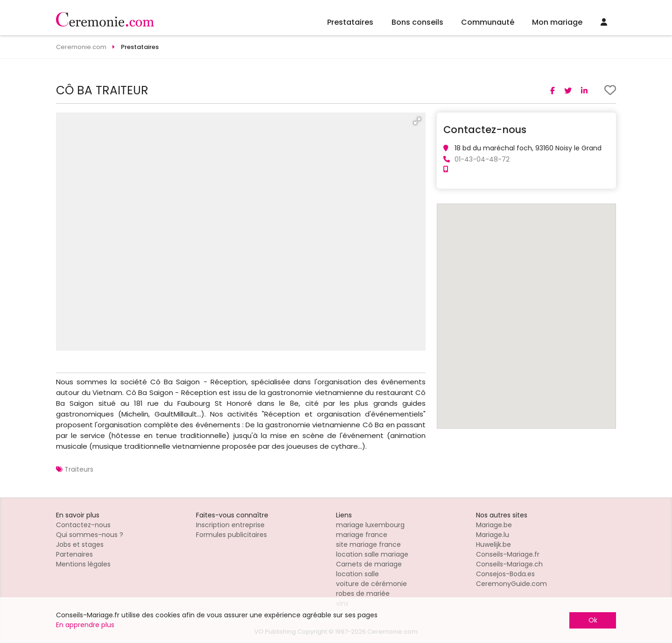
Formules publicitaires (231, 535)
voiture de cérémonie (371, 584)
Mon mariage (557, 22)
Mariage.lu (493, 535)
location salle (357, 574)
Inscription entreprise (230, 525)
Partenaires (74, 554)
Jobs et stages (80, 544)
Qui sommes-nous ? (90, 535)
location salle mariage (372, 554)
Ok (593, 620)
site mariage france (368, 544)
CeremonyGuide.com (511, 584)
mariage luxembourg (370, 525)
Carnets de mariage (369, 564)
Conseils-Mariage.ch (509, 564)
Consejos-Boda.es (505, 574)
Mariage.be (494, 525)
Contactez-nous (83, 525)
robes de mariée (363, 594)
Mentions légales (83, 564)
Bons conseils (417, 22)
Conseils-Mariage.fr (508, 554)
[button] (417, 121)
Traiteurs (79, 469)
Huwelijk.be (493, 544)
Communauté (488, 22)
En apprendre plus (85, 625)
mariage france (362, 535)
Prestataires (350, 22)
